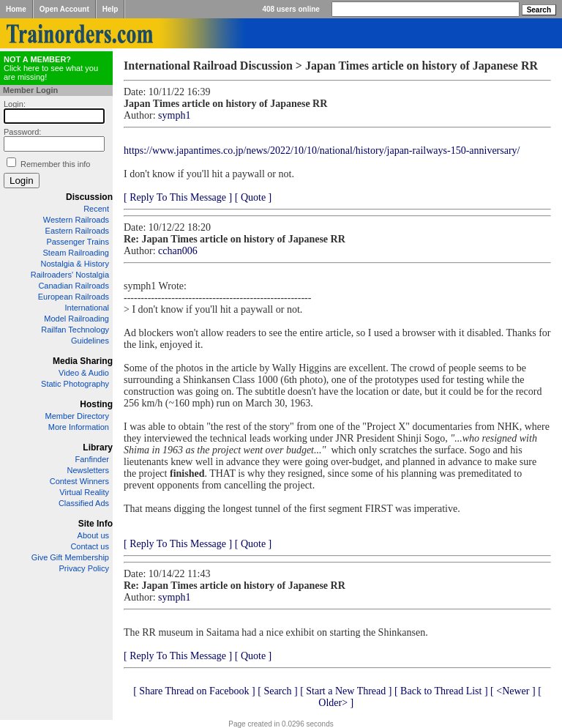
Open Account (64, 9)
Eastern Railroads (77, 231)
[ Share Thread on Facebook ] (194, 691)
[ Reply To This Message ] (178, 197)
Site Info (95, 524)
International (87, 308)
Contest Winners (79, 481)
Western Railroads (76, 220)
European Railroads (74, 297)
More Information (79, 427)
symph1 (174, 115)
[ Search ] (277, 691)
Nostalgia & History (75, 264)
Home (16, 9)
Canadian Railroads (74, 286)
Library (98, 447)
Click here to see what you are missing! (51, 68)
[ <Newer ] (513, 691)
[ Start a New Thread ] (346, 691)
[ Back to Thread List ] (441, 691)
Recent (96, 209)
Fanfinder (92, 459)
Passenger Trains (78, 242)
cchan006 (178, 251)
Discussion (89, 197)
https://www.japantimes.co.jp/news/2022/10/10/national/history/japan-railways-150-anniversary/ (322, 151)
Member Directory (77, 416)
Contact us (90, 546)
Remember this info (55, 164)
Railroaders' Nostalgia (70, 275)
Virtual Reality (84, 492)
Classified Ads (84, 503)
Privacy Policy (84, 568)
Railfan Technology (75, 330)
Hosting (96, 404)
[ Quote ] (254, 197)
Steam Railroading (76, 253)
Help (110, 9)
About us (93, 535)
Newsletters (88, 470)
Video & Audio (84, 373)
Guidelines (90, 341)
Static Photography (75, 384)
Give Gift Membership (70, 557)
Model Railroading (76, 319)
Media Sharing (83, 361)
